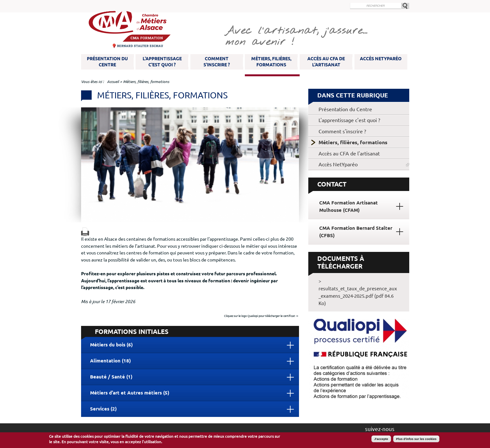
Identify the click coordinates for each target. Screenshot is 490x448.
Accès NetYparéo (381, 59)
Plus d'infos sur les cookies (416, 439)
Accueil (113, 82)
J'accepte (381, 439)
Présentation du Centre (107, 62)
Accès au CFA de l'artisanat (326, 62)
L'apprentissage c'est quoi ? (162, 62)
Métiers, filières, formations (271, 62)
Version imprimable (85, 232)
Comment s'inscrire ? (217, 62)
